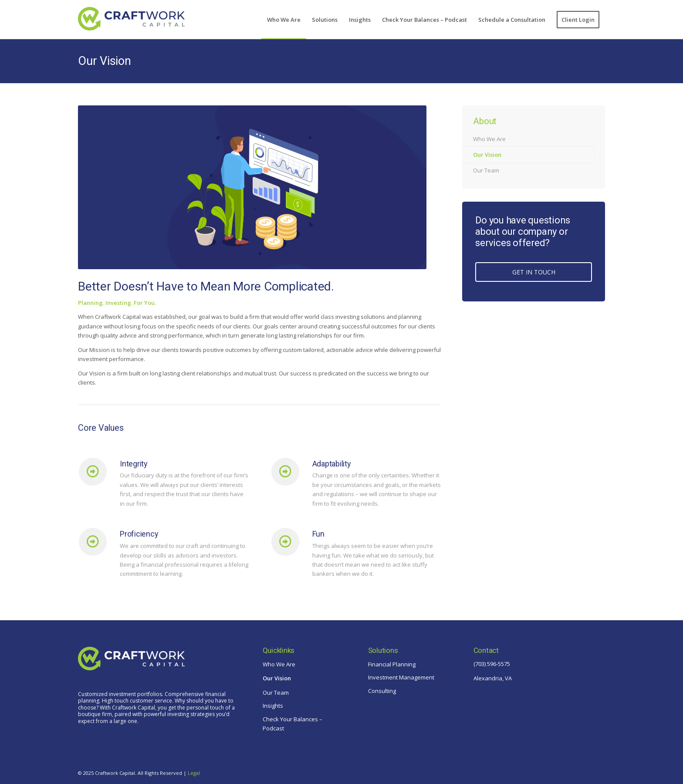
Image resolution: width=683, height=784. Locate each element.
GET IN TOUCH (534, 272)
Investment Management (401, 677)
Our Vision (105, 61)
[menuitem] (284, 20)
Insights (273, 706)
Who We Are (489, 139)
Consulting (382, 691)
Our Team (486, 170)
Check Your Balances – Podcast (292, 724)
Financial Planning (392, 664)
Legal (194, 773)
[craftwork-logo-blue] (131, 23)
